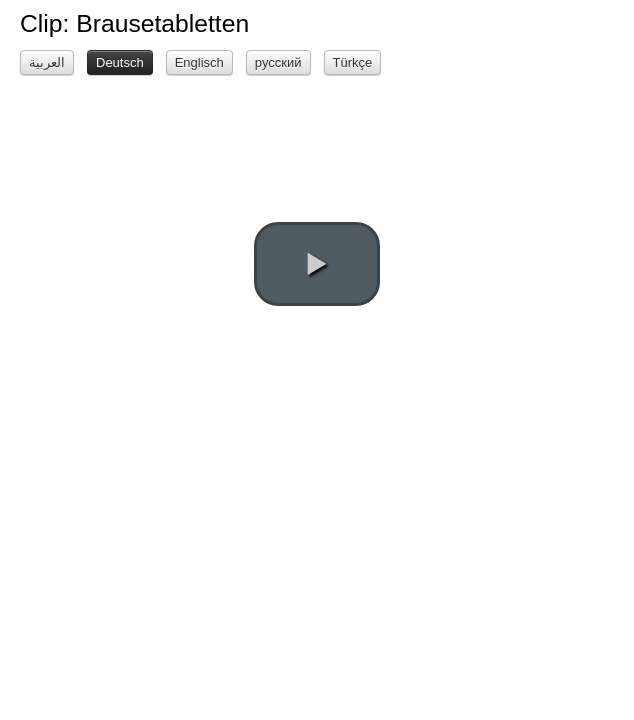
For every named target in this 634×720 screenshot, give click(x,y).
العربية (47, 62)
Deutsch (120, 62)
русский (278, 62)
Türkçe (353, 62)
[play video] (317, 264)
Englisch (199, 62)
